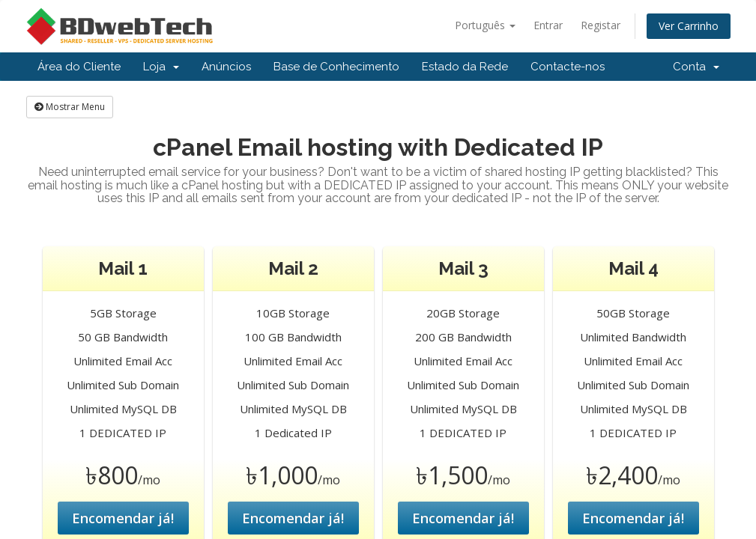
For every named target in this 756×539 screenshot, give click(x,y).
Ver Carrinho (689, 26)
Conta (696, 67)
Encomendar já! (123, 518)
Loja (161, 67)
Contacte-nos (568, 67)
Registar (601, 25)
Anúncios (226, 67)
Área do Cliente (79, 67)
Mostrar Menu (70, 107)
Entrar (548, 25)
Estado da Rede (465, 67)
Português (485, 25)
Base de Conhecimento (336, 67)
